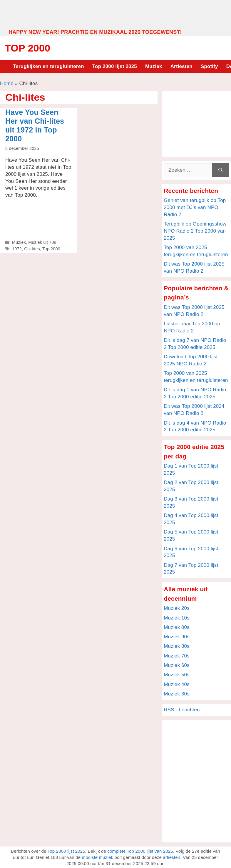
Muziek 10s (177, 618)
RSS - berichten (182, 710)
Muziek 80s (177, 646)
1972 (17, 249)
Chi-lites (32, 249)
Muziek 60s (177, 665)
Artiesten (181, 66)
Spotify (209, 66)
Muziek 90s (177, 637)
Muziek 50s (177, 675)
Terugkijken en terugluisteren (48, 66)
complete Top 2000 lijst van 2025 (140, 851)
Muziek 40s (177, 684)
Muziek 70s (177, 656)
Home (7, 83)
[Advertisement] (115, 14)
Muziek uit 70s (42, 242)
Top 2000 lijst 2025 (115, 66)
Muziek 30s (177, 694)
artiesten (171, 857)
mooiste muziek (98, 857)
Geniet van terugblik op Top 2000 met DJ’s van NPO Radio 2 (195, 207)
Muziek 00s (177, 627)
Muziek (154, 66)
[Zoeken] (221, 170)
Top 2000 (27, 48)
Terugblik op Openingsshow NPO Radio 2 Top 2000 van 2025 (195, 231)
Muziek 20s (177, 608)
